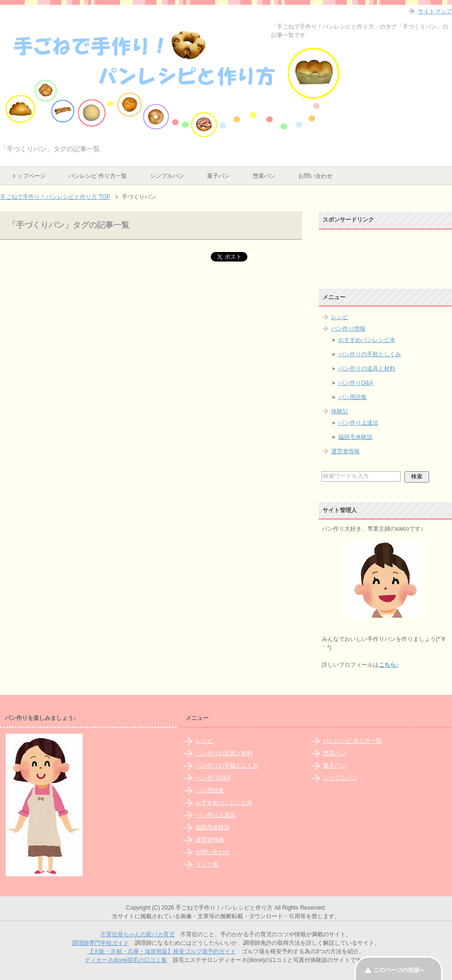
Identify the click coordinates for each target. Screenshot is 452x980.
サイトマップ (435, 11)
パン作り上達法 (358, 423)
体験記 (340, 411)
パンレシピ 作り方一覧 (98, 176)
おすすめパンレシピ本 (367, 340)
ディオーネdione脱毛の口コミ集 (126, 960)
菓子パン (218, 176)
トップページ (29, 176)
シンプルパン (167, 176)
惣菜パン (264, 176)
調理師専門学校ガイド (100, 943)
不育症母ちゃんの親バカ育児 (138, 934)
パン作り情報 (348, 329)
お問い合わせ (315, 176)
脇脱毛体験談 (355, 437)
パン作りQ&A (356, 383)
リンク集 (207, 864)
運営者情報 (345, 451)
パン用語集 (353, 397)
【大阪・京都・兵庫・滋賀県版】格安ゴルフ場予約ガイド (162, 951)
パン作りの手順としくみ (370, 354)
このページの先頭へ (399, 970)
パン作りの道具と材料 (367, 369)
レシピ (340, 317)
